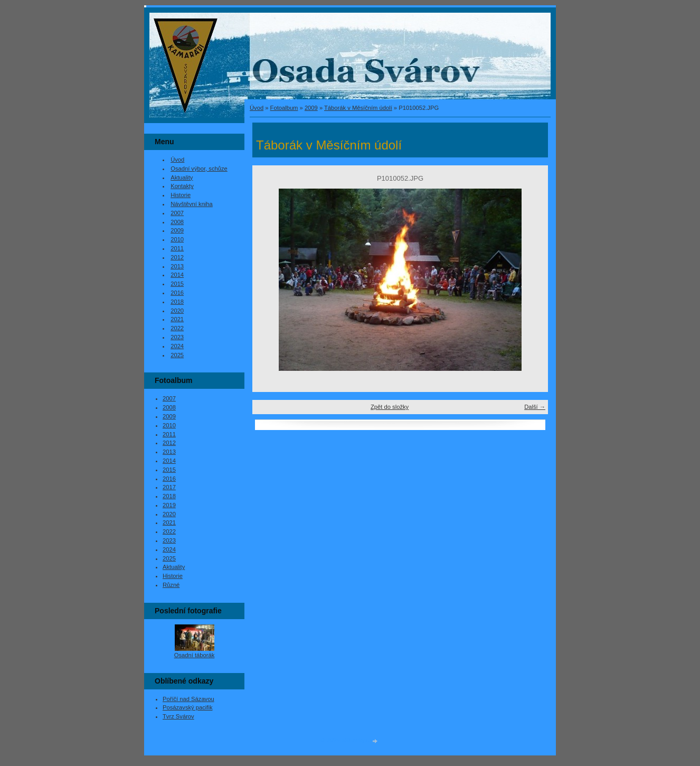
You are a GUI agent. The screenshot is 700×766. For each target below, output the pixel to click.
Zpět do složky (390, 407)
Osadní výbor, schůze (199, 169)
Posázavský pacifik (188, 707)
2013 (177, 266)
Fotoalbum (284, 108)
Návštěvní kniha (192, 204)
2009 (311, 108)
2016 (177, 293)
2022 (177, 328)
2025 (177, 355)
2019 (169, 505)
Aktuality (182, 178)
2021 (177, 319)
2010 (177, 239)
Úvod (257, 108)
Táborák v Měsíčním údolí (358, 108)
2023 (177, 337)
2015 (177, 284)
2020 (177, 311)
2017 (169, 487)
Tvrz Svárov (178, 716)
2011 (177, 248)
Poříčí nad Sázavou (188, 699)
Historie (181, 195)
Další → (535, 407)
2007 (177, 213)
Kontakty (182, 186)
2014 (177, 275)
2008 (177, 222)
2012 (177, 257)
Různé (171, 585)
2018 (177, 302)
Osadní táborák (195, 655)
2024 (177, 346)
